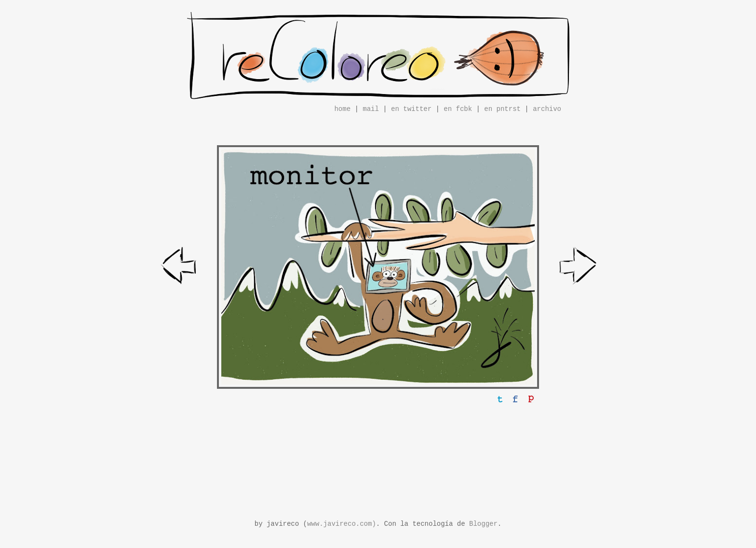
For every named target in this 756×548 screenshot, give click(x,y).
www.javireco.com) (342, 524)
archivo (547, 109)
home (342, 109)
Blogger (483, 524)
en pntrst (502, 109)
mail (371, 109)
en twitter (411, 109)
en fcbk (458, 109)
